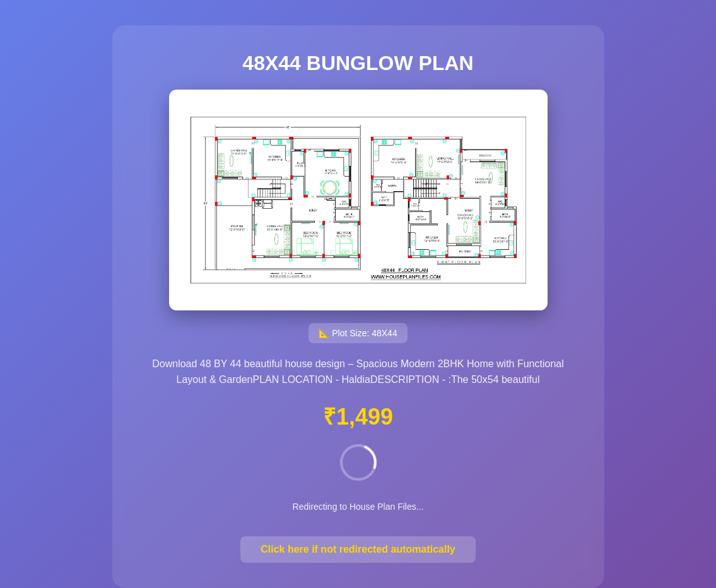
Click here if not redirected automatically (358, 549)
